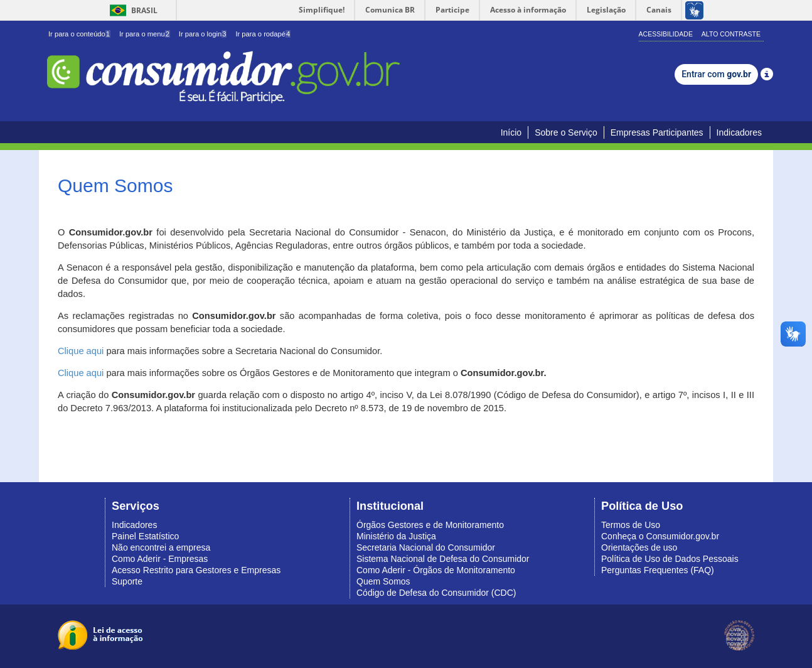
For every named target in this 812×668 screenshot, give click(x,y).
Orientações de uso (639, 547)
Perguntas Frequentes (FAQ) (658, 570)
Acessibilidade (666, 34)
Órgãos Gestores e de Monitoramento (430, 525)
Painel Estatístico (145, 536)
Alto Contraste (731, 34)
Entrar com (716, 74)
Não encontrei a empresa (161, 547)
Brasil (131, 10)
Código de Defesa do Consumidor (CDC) (436, 593)
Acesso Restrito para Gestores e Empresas (196, 570)
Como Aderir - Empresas (160, 559)
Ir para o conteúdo (79, 34)
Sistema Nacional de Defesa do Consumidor (443, 559)
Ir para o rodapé (263, 34)
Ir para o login (203, 34)
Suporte (127, 581)
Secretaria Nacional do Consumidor (426, 547)
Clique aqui (81, 351)
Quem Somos (383, 581)
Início (511, 132)
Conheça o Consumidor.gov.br (660, 536)
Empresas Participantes (657, 132)
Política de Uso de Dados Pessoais (670, 559)
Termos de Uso (631, 525)
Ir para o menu (145, 34)
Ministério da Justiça (396, 536)
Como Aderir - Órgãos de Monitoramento (436, 570)
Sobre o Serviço (566, 132)
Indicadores (739, 132)
